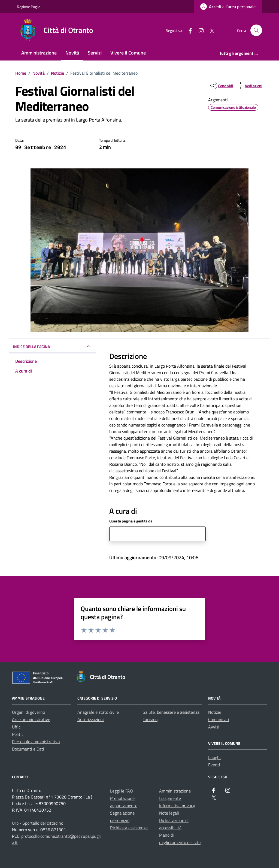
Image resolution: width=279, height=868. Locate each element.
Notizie (215, 712)
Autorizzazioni (91, 719)
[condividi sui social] (221, 86)
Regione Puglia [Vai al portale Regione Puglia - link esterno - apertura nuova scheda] (29, 7)
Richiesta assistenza (129, 828)
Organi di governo (28, 712)
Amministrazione (39, 53)
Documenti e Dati (28, 749)
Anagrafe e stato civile (98, 712)
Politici (18, 734)
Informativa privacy (177, 806)
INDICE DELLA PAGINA (52, 346)
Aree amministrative (31, 719)
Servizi (95, 53)
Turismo (150, 719)
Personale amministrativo (36, 742)
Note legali (169, 813)
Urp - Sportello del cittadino (38, 823)
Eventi (214, 765)
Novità (72, 53)
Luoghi (214, 757)
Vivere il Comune (128, 53)
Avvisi (214, 727)
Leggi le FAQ (122, 791)
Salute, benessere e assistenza (171, 712)
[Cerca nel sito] (256, 30)
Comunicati (219, 719)
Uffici (17, 727)
